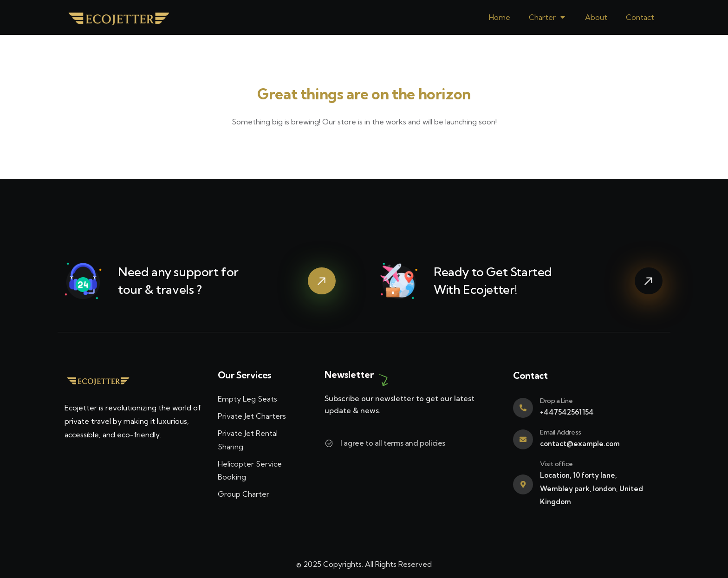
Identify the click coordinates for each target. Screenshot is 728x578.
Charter (548, 17)
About (596, 17)
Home (500, 17)
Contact (640, 17)
